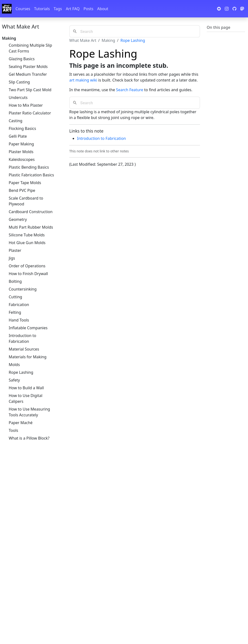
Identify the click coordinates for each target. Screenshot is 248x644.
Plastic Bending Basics (29, 167)
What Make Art (20, 26)
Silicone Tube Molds (27, 235)
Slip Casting (19, 82)
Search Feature (130, 90)
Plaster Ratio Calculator (30, 113)
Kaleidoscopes (22, 159)
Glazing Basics (22, 59)
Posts (88, 9)
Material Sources (24, 349)
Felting (15, 312)
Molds (14, 365)
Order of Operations (27, 266)
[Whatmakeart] (7, 9)
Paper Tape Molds (25, 183)
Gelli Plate (18, 136)
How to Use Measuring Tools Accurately (29, 412)
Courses (23, 9)
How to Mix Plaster (26, 105)
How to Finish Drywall (28, 274)
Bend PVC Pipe (22, 190)
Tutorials (42, 9)
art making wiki (83, 80)
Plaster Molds (21, 152)
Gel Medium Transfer (28, 74)
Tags (58, 9)
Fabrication (19, 305)
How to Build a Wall (26, 388)
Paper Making (21, 144)
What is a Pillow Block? (29, 438)
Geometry (18, 219)
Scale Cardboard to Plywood (26, 201)
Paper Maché (21, 423)
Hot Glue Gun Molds (27, 243)
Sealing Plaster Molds (28, 67)
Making (108, 40)
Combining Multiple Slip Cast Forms (30, 48)
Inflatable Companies (28, 328)
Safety (14, 380)
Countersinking (23, 289)
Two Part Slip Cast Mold (30, 90)
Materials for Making (28, 357)
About (103, 9)
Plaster (15, 250)
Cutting (15, 297)
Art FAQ (73, 9)
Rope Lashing (21, 372)
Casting (15, 121)
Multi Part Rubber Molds (31, 227)
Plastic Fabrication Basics (31, 175)
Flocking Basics (22, 128)
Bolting (15, 281)
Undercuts (18, 97)
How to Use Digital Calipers (26, 398)
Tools (13, 430)
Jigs (12, 258)
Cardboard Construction (31, 212)
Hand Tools (19, 320)
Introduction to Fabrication (23, 338)
